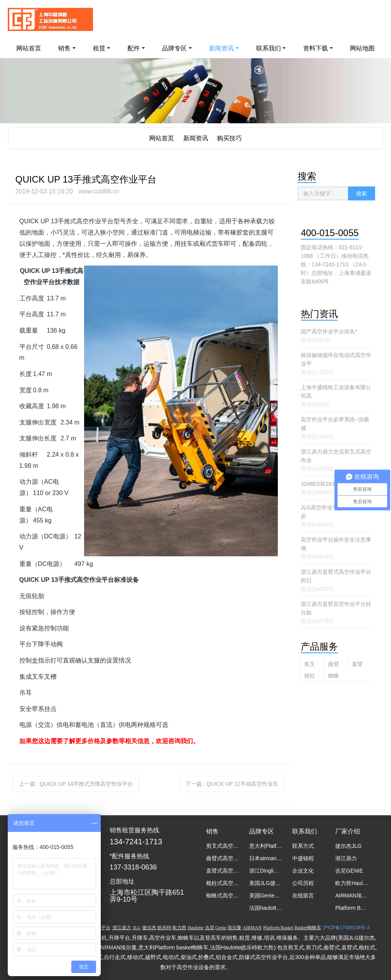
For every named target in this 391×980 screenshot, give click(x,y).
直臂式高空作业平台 (357, 665)
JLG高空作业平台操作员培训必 (336, 512)
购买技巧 (229, 138)
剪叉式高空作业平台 (310, 665)
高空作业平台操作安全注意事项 (336, 544)
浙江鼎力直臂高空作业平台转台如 (336, 608)
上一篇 (76, 784)
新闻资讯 (196, 138)
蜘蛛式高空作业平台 (334, 677)
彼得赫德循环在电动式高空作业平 (336, 359)
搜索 (362, 193)
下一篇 (232, 784)
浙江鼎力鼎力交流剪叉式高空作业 (336, 456)
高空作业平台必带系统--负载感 (335, 424)
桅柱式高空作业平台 (310, 677)
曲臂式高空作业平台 (334, 665)
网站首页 (29, 48)
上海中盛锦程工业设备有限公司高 (336, 392)
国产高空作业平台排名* (329, 331)
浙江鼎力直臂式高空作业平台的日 (336, 576)
